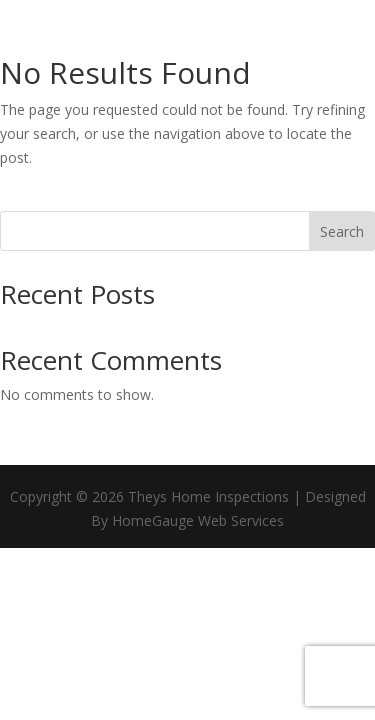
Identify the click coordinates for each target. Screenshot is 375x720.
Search (342, 231)
